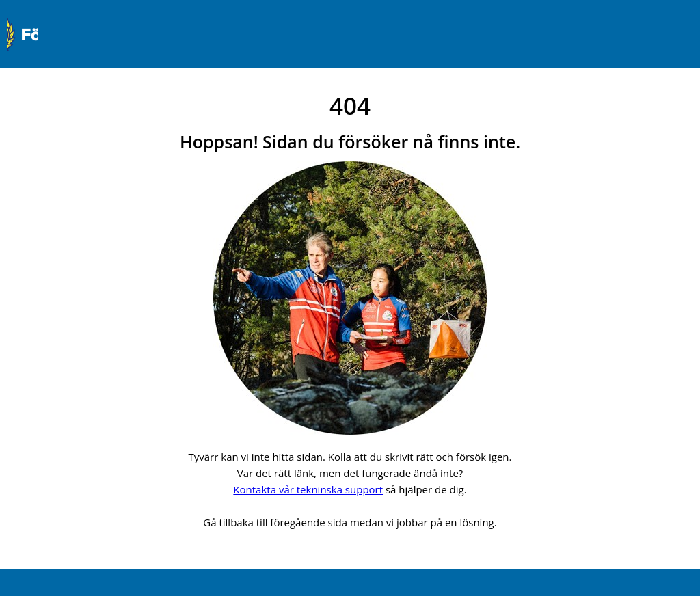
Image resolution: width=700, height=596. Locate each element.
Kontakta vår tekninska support (308, 489)
